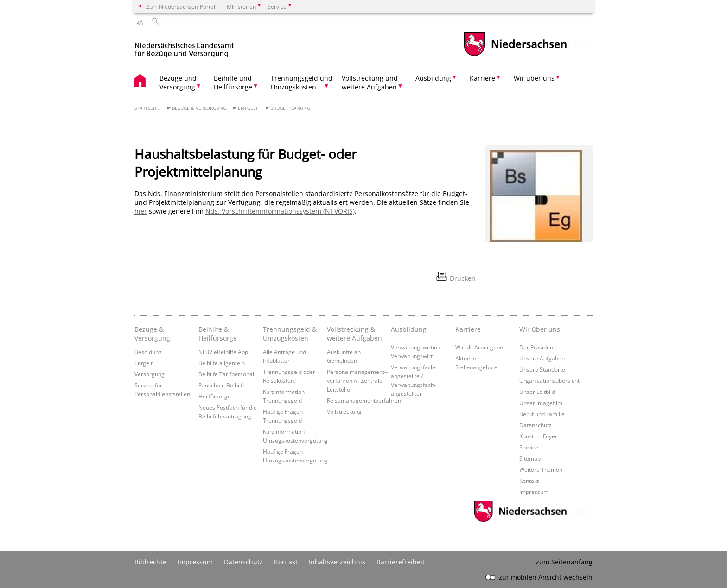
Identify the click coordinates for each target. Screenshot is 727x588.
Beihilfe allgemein (222, 363)
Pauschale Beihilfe (222, 385)
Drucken (463, 278)
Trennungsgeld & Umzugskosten (290, 334)
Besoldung (148, 352)
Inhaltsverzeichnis (337, 562)
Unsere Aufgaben (542, 358)
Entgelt (248, 108)
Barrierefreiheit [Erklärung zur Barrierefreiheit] (401, 562)
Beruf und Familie (542, 414)
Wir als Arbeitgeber (480, 347)
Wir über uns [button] (534, 78)
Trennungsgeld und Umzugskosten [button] (302, 82)
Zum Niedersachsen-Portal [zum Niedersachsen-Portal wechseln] (181, 6)
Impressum (534, 492)
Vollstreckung (344, 411)
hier (141, 211)
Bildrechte (150, 562)
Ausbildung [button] (433, 78)
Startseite (147, 108)
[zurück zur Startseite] (184, 46)
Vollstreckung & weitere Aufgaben (354, 334)
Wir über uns (540, 329)
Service (529, 447)
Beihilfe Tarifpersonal (226, 374)
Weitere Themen (541, 469)
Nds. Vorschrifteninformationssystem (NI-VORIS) (280, 211)
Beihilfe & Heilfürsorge (218, 334)
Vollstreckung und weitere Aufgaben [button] (370, 82)
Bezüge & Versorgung (199, 108)
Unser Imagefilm (541, 403)
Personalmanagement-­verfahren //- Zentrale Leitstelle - (357, 380)
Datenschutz (536, 425)
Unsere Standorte (542, 369)
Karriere (468, 329)
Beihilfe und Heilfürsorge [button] (233, 82)
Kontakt (529, 481)
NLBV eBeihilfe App (223, 352)
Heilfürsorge (215, 396)
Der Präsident (537, 347)
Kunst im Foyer (538, 436)
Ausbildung (409, 329)
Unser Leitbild (537, 392)
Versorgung (150, 374)
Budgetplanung (290, 108)
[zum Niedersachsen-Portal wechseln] (515, 55)
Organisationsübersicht (549, 380)
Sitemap (530, 458)
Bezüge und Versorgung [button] (178, 82)
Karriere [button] (482, 78)
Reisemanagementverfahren (364, 400)
